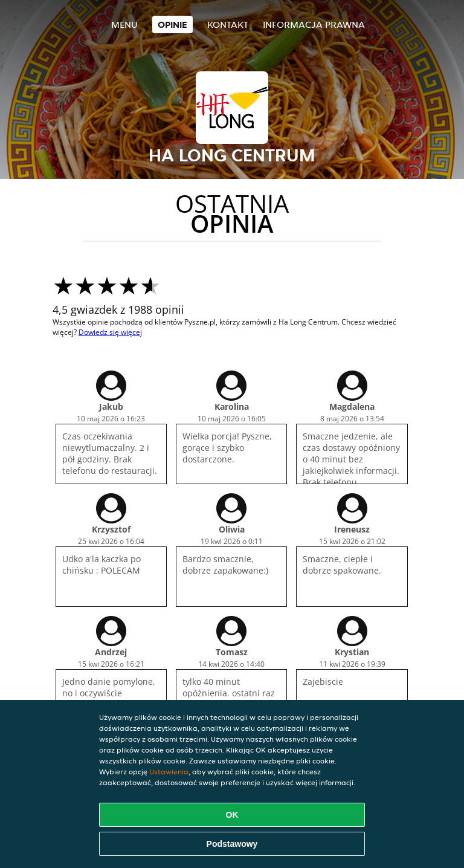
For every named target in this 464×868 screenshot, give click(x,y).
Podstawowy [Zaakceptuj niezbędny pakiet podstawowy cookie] (232, 844)
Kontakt (228, 24)
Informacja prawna (314, 24)
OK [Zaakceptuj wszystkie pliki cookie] (232, 815)
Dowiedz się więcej (110, 332)
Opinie (172, 24)
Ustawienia (169, 772)
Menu (124, 24)
